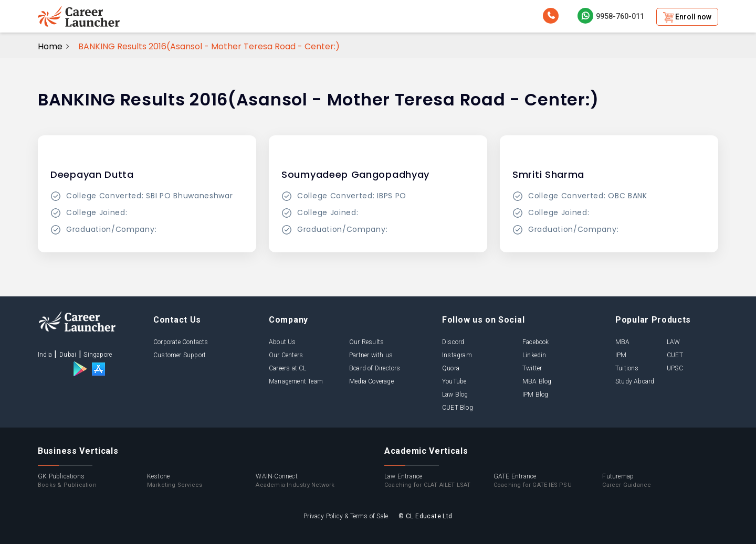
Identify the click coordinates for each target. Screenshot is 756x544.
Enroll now (687, 17)
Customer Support (180, 355)
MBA (623, 342)
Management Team (296, 381)
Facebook (536, 342)
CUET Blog (458, 408)
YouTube (454, 381)
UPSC (675, 368)
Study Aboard (635, 381)
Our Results (366, 342)
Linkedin (534, 355)
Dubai (68, 355)
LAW (674, 342)
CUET (675, 355)
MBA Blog (537, 381)
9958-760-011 (611, 16)
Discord (453, 342)
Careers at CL (288, 368)
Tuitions (627, 368)
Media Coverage (371, 381)
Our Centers (286, 355)
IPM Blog (535, 394)
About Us (282, 342)
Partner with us (371, 355)
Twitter (532, 368)
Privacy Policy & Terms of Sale (346, 516)
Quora (451, 368)
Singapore (98, 355)
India (45, 355)
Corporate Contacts (181, 342)
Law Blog (455, 394)
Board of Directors (375, 368)
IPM (621, 355)
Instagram (457, 355)
